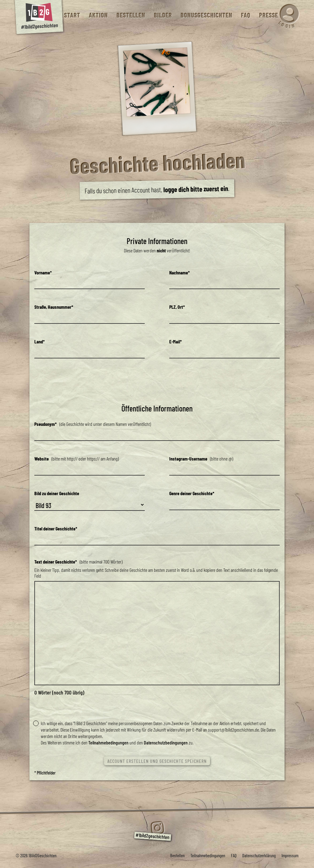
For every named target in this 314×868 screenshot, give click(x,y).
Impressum (290, 856)
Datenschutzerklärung (259, 856)
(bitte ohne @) (201, 459)
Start (72, 15)
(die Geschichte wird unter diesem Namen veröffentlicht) (93, 424)
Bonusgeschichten (206, 15)
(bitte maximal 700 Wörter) (78, 562)
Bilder (163, 15)
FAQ (245, 15)
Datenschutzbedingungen (166, 742)
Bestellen (131, 15)
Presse (268, 15)
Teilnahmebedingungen (108, 742)
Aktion (98, 15)
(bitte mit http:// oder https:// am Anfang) (77, 459)
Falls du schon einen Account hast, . (157, 189)
